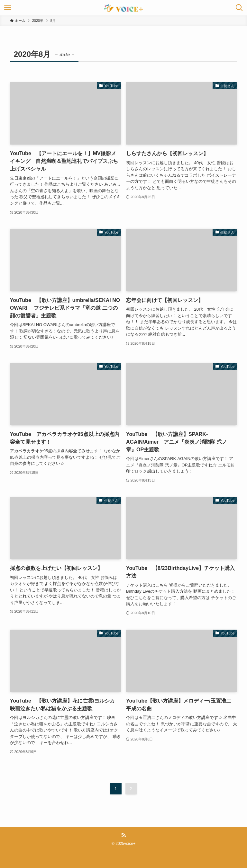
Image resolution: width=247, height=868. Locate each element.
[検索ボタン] (239, 8)
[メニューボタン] (8, 8)
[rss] (123, 835)
